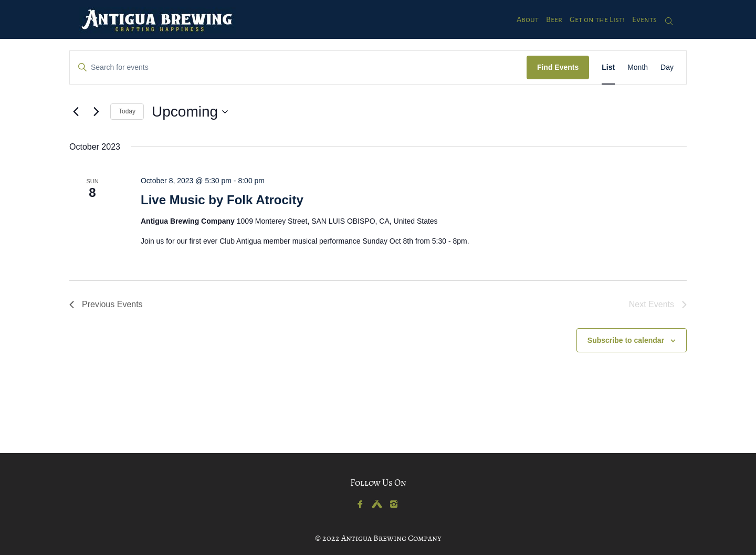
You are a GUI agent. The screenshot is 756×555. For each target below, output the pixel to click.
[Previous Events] (76, 112)
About (528, 19)
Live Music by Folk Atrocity (222, 200)
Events (644, 19)
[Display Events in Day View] (667, 67)
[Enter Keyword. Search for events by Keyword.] (298, 67)
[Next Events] (96, 112)
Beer (554, 19)
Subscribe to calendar (626, 340)
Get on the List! (597, 19)
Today (127, 111)
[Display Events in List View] (608, 67)
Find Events (558, 67)
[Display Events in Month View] (638, 67)
